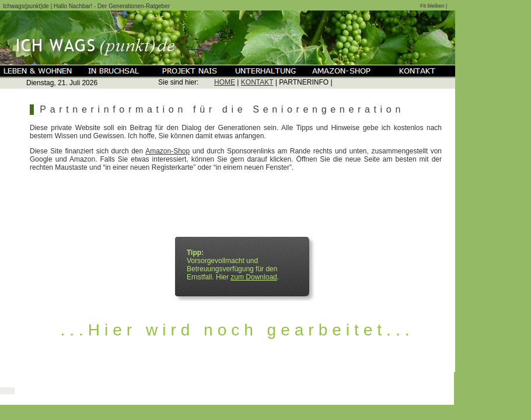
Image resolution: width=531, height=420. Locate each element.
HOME (225, 82)
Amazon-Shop (167, 151)
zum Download (254, 277)
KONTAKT (257, 82)
